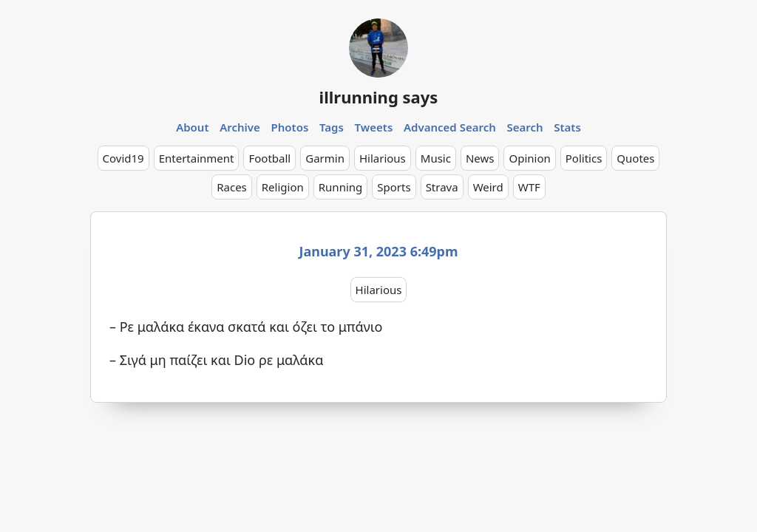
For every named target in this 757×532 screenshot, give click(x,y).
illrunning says (379, 97)
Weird (488, 187)
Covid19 (123, 158)
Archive (240, 127)
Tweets (374, 127)
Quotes (635, 158)
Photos (290, 127)
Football (269, 158)
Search (525, 127)
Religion (283, 187)
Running (341, 187)
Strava (442, 187)
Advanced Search (450, 127)
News (480, 158)
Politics (584, 158)
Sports (394, 187)
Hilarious (383, 158)
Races (232, 187)
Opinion (529, 158)
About (192, 127)
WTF (529, 187)
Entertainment (197, 158)
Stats (567, 127)
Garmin (325, 158)
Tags (332, 127)
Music (436, 158)
